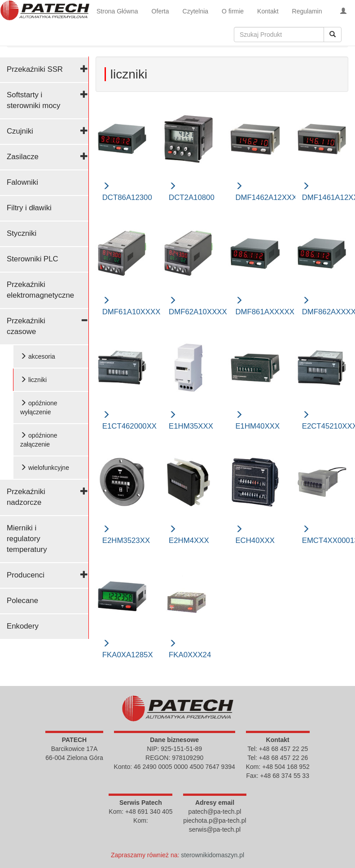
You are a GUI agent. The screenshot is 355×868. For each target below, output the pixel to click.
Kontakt (268, 11)
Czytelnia (196, 11)
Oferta (160, 11)
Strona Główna (117, 11)
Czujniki (20, 131)
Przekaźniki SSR (35, 69)
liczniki (33, 380)
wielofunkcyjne (45, 468)
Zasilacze (23, 157)
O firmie (233, 11)
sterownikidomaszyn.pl (213, 855)
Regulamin (307, 11)
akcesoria (38, 356)
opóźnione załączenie (39, 440)
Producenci (26, 575)
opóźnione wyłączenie (39, 408)
